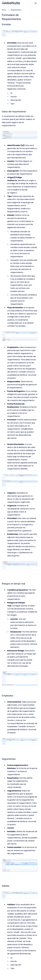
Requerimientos (16, 10)
